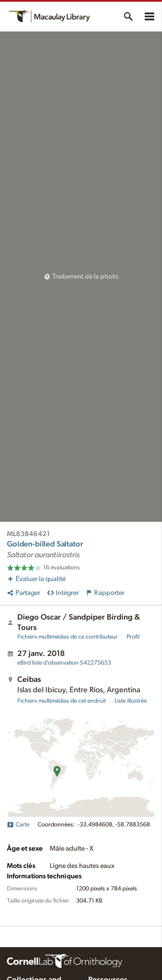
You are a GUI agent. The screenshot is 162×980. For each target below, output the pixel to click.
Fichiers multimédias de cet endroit (62, 701)
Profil (133, 637)
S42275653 (64, 663)
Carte (18, 825)
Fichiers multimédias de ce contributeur (68, 637)
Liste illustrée (131, 701)
